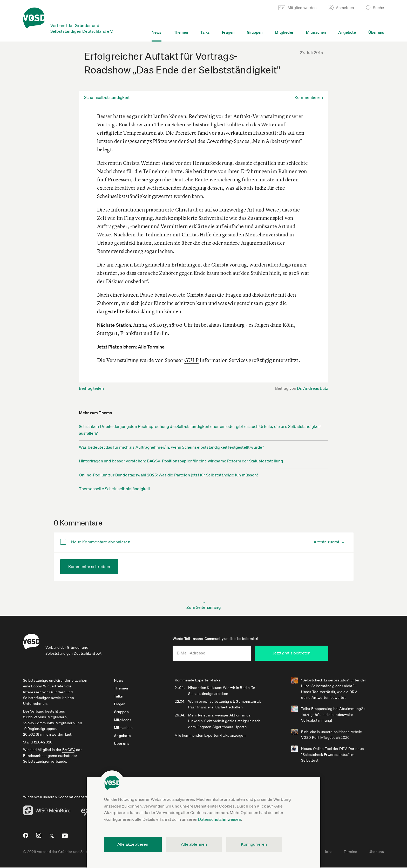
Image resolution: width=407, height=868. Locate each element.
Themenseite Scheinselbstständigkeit (115, 489)
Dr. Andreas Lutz (313, 388)
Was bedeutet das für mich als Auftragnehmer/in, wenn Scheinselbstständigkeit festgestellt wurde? (171, 447)
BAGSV (68, 750)
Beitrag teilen (91, 388)
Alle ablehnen (194, 844)
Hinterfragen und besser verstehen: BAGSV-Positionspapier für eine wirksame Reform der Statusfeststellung (181, 461)
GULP (191, 360)
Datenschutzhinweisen (219, 819)
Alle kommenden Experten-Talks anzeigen (212, 736)
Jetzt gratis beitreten (301, 653)
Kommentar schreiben (89, 566)
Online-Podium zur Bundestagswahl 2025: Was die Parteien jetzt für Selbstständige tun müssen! (168, 475)
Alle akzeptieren (133, 844)
